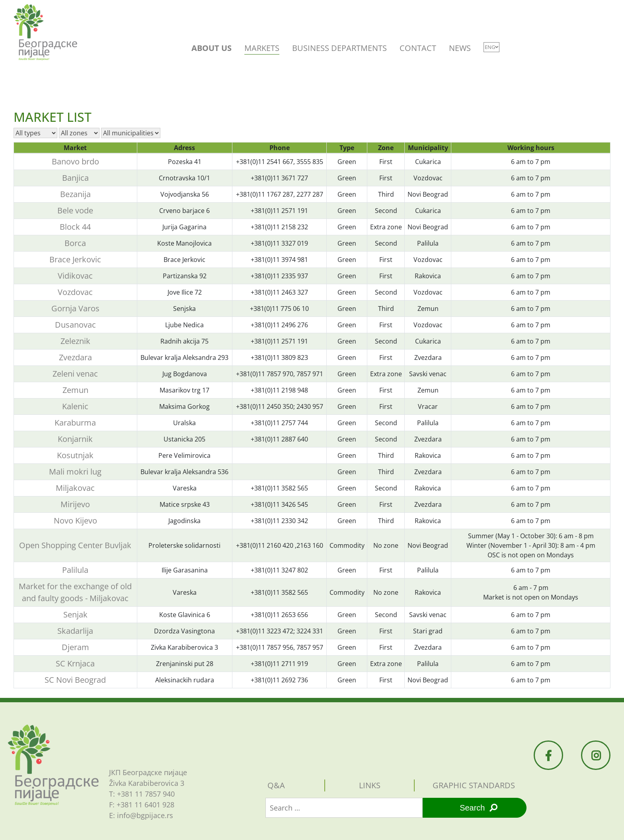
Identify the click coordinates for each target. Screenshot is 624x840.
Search (478, 808)
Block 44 (75, 227)
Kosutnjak (75, 455)
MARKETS (262, 48)
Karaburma (75, 423)
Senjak (75, 614)
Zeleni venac (75, 374)
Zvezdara (75, 357)
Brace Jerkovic (75, 259)
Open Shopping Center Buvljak (75, 545)
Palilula (75, 570)
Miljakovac (75, 488)
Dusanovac (75, 325)
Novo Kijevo (75, 521)
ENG (491, 47)
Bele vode (75, 210)
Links (370, 785)
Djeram (75, 647)
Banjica (75, 178)
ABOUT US (212, 48)
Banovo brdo (75, 161)
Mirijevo (75, 504)
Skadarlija (75, 631)
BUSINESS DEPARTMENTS (339, 48)
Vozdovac (75, 292)
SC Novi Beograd (75, 680)
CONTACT (418, 48)
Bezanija (75, 194)
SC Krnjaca (75, 663)
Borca (75, 243)
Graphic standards (474, 785)
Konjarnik (75, 439)
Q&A (276, 785)
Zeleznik (75, 341)
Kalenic (75, 406)
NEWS (460, 48)
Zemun (75, 390)
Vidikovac (75, 276)
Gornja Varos (75, 308)
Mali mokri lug (75, 472)
